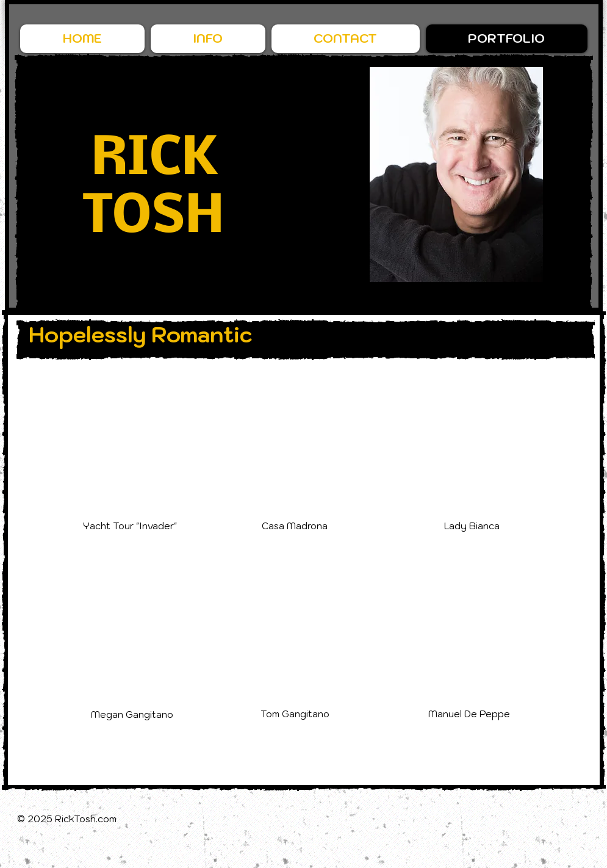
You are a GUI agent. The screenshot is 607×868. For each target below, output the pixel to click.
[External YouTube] (136, 443)
